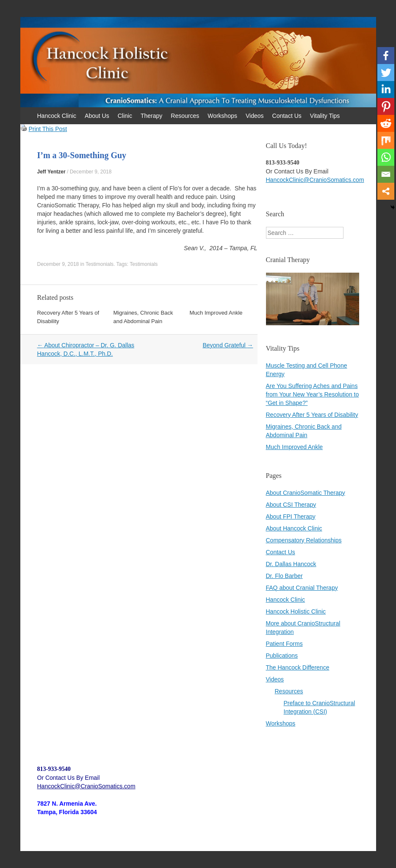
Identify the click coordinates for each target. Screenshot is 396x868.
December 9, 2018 (91, 172)
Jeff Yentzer (51, 172)
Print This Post (48, 129)
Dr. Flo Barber (284, 576)
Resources (185, 116)
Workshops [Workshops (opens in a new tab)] (281, 723)
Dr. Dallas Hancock (291, 564)
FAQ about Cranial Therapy (302, 588)
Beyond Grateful (228, 345)
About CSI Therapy (291, 505)
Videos (255, 116)
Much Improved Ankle (216, 313)
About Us (97, 116)
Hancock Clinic (57, 116)
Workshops (222, 116)
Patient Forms (284, 644)
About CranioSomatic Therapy (306, 493)
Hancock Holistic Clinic (296, 611)
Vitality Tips (325, 116)
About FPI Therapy (291, 516)
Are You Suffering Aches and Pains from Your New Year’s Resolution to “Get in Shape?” (313, 394)
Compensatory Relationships (304, 540)
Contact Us (287, 116)
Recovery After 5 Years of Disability (312, 415)
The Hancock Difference (298, 667)
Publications (282, 656)
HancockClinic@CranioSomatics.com (315, 180)
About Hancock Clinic (294, 528)
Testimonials (100, 264)
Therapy (151, 116)
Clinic (125, 116)
